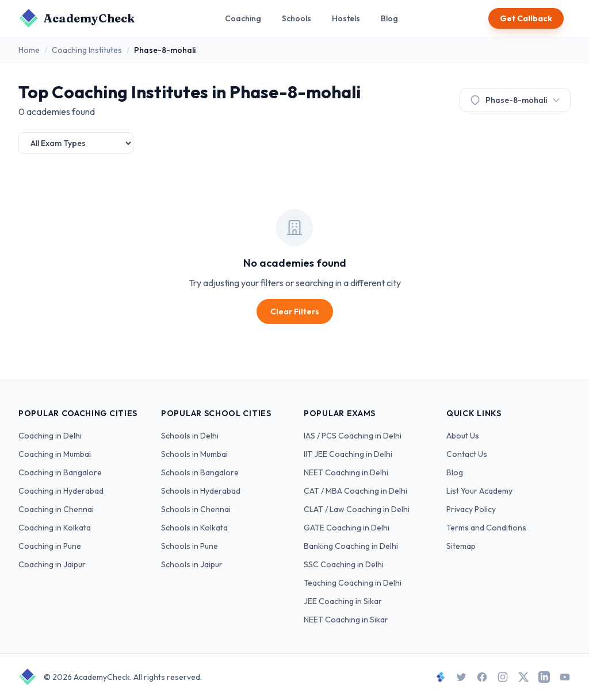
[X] (523, 677)
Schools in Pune (190, 546)
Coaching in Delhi (50, 436)
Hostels (346, 18)
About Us (463, 436)
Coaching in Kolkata (55, 528)
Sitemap (461, 546)
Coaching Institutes (87, 50)
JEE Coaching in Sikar (343, 601)
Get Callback (526, 18)
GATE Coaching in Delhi (347, 528)
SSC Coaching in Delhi (344, 564)
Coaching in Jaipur (52, 564)
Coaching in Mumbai (55, 454)
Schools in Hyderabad (201, 491)
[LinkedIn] (544, 677)
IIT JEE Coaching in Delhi (348, 454)
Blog (389, 18)
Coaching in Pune (50, 546)
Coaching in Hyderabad (61, 491)
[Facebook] (482, 677)
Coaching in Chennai (56, 509)
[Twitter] (461, 677)
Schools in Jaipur (192, 564)
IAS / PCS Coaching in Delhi (353, 436)
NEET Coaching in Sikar (346, 620)
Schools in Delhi (190, 436)
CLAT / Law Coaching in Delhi (357, 509)
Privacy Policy (471, 509)
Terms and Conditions (486, 528)
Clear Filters (295, 311)
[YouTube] (565, 677)
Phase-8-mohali (515, 100)
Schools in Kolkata (194, 528)
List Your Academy (479, 491)
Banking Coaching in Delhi (351, 546)
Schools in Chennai (196, 509)
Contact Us (467, 454)
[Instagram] (503, 677)
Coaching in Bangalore (60, 472)
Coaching (243, 18)
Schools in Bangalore (200, 472)
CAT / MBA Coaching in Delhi (355, 491)
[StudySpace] (441, 677)
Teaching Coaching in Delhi (353, 583)
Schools (297, 18)
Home (29, 50)
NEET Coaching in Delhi (346, 472)
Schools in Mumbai (194, 454)
